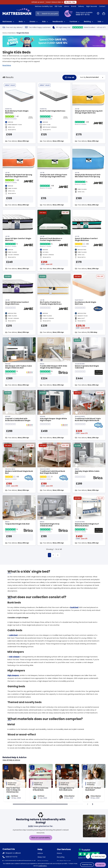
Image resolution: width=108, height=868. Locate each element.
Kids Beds (12, 33)
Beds (22, 22)
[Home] (17, 14)
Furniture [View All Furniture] (75, 22)
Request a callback (13, 853)
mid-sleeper (14, 657)
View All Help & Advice (11, 760)
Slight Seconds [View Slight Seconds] (92, 6)
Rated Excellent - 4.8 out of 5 (89, 27)
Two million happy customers (38, 27)
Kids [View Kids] (45, 22)
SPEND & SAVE (38, 2)
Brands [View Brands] (74, 6)
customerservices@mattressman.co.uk (20, 861)
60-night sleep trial (61, 27)
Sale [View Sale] (101, 22)
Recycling (61, 857)
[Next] (58, 555)
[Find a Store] (98, 14)
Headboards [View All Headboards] (59, 22)
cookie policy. (43, 866)
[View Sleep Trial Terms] (68, 14)
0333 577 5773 (11, 857)
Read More (7, 65)
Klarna (59, 853)
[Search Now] (38, 14)
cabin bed (13, 635)
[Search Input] (50, 14)
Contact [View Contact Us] (102, 6)
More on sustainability (41, 838)
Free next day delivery (13, 27)
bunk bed (74, 607)
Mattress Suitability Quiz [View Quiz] (44, 6)
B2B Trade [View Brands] (58, 6)
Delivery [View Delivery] (81, 6)
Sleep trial (41, 857)
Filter (69, 77)
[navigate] (93, 804)
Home (5, 33)
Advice (40, 853)
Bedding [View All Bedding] (89, 22)
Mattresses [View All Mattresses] (9, 22)
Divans (34, 22)
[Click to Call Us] (85, 14)
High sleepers (13, 675)
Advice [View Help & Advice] (67, 6)
